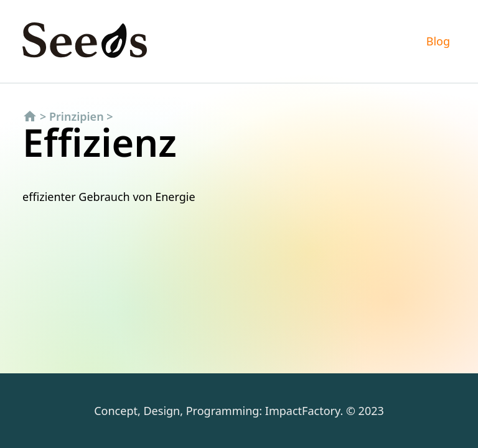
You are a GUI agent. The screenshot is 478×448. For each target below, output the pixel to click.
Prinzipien (76, 116)
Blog (438, 41)
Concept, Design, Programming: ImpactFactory (217, 411)
